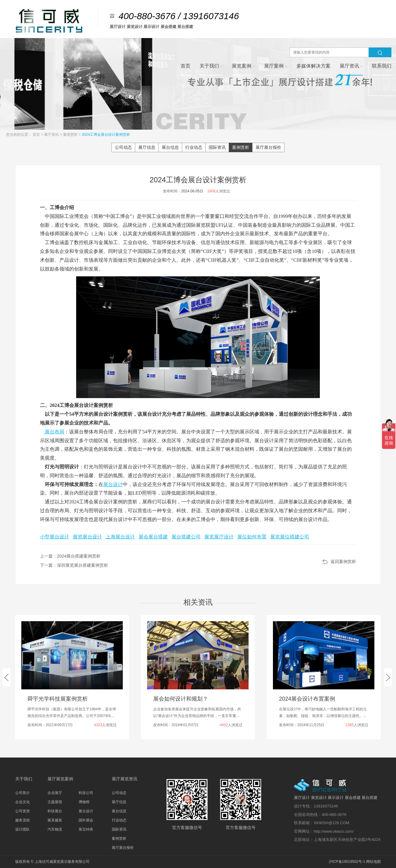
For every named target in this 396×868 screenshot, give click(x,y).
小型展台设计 (55, 537)
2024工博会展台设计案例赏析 (106, 135)
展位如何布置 (252, 537)
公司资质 (23, 811)
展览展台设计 (87, 537)
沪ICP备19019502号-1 (347, 862)
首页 (37, 135)
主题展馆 (55, 802)
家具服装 (55, 820)
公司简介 (23, 793)
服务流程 (23, 820)
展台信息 (170, 147)
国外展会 (86, 820)
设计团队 (23, 829)
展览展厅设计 (219, 537)
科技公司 (86, 793)
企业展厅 (55, 793)
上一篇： (70, 556)
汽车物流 (55, 829)
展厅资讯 (52, 135)
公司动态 (123, 147)
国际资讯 (217, 147)
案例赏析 (71, 135)
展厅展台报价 (268, 147)
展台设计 (113, 484)
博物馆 (84, 802)
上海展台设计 (120, 537)
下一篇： (74, 565)
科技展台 (55, 811)
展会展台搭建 (153, 537)
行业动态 (194, 147)
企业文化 (23, 802)
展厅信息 (147, 147)
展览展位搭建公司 (290, 537)
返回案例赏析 (343, 562)
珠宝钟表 (86, 829)
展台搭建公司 (186, 537)
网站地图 (373, 862)
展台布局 (55, 432)
